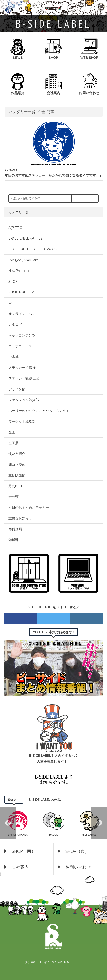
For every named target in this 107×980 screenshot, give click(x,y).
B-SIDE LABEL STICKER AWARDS (33, 249)
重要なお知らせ (20, 518)
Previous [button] (8, 823)
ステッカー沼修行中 (24, 368)
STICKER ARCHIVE (23, 292)
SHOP (13, 281)
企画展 (14, 443)
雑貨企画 (15, 529)
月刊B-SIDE (17, 486)
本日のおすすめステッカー (29, 507)
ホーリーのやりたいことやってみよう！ (39, 411)
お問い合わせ (78, 867)
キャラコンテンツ (22, 335)
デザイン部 (17, 389)
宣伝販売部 (17, 475)
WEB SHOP (17, 303)
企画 (12, 432)
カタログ (15, 324)
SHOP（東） (77, 851)
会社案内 (20, 867)
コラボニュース (20, 346)
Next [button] (99, 823)
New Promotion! (21, 271)
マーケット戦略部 (22, 421)
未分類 (14, 497)
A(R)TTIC (15, 228)
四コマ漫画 (17, 464)
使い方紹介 (17, 454)
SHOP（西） (24, 851)
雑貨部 (14, 540)
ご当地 (14, 357)
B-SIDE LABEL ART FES (25, 238)
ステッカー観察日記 (24, 378)
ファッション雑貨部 (24, 400)
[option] (18, 823)
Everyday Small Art (23, 260)
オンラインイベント (24, 314)
